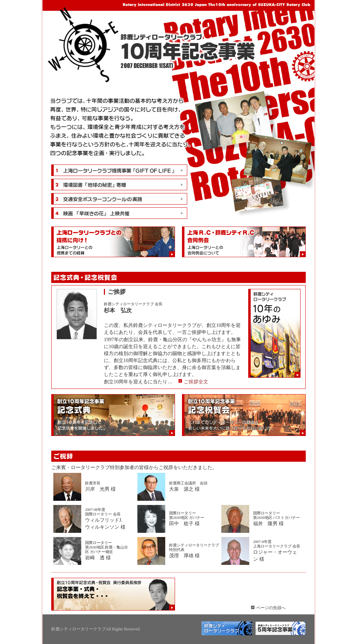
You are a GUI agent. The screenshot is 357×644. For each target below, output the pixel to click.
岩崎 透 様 (110, 550)
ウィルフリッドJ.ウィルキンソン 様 (110, 519)
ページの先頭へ (271, 608)
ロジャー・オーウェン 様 (277, 551)
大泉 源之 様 (194, 486)
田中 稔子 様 (194, 519)
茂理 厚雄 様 (194, 551)
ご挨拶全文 (196, 382)
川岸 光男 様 (110, 486)
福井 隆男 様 (278, 519)
